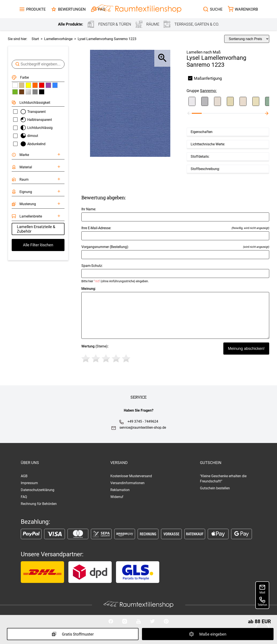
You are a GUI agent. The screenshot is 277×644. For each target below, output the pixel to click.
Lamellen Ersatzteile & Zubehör (36, 229)
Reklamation (120, 490)
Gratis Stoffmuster (73, 634)
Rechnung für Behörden (39, 504)
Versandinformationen (127, 483)
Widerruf (117, 497)
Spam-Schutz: (175, 273)
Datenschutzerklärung (38, 490)
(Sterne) (107, 354)
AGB (24, 476)
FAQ (24, 497)
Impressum (29, 483)
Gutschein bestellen (215, 488)
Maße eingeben (208, 634)
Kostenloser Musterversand (131, 476)
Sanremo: (208, 91)
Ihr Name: (175, 214)
